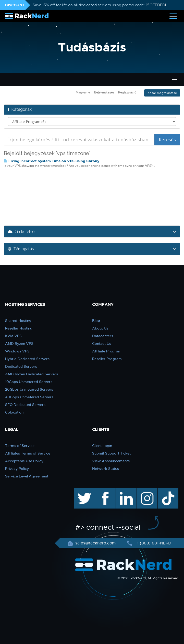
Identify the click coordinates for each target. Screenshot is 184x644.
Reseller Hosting (19, 328)
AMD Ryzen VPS (19, 344)
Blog (96, 321)
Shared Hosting (18, 321)
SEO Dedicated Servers (25, 405)
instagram (147, 491)
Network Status (106, 469)
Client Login (102, 446)
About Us (100, 328)
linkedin (124, 491)
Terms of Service (20, 446)
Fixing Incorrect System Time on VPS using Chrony (52, 161)
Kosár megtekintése (162, 93)
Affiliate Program (107, 351)
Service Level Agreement (27, 476)
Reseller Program (107, 359)
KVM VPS (13, 336)
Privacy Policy (17, 469)
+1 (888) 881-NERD (152, 543)
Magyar (83, 92)
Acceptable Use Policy (24, 461)
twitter (81, 491)
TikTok (165, 491)
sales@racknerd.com (95, 543)
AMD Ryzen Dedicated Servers (32, 374)
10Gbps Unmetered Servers (29, 382)
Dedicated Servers (21, 366)
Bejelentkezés (104, 92)
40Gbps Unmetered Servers (29, 397)
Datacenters (103, 336)
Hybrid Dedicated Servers (27, 359)
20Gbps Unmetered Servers (29, 389)
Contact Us (102, 344)
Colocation (14, 412)
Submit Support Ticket (111, 453)
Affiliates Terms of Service (28, 453)
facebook (105, 491)
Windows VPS (17, 351)
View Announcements (111, 461)
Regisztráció (127, 92)
